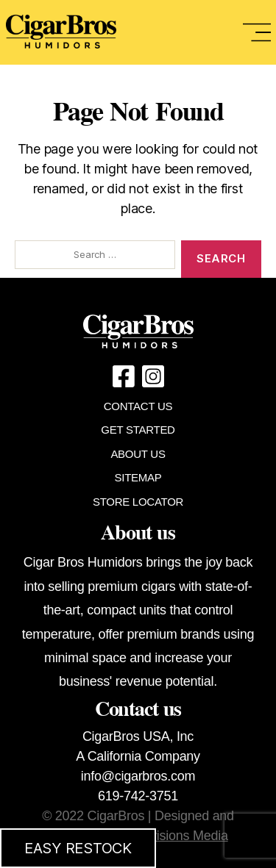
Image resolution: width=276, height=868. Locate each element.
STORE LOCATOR (138, 502)
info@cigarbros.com (138, 776)
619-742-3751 (138, 796)
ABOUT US (138, 454)
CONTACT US (138, 406)
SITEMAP (138, 477)
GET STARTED (138, 430)
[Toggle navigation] (257, 32)
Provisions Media (179, 836)
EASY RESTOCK (78, 848)
